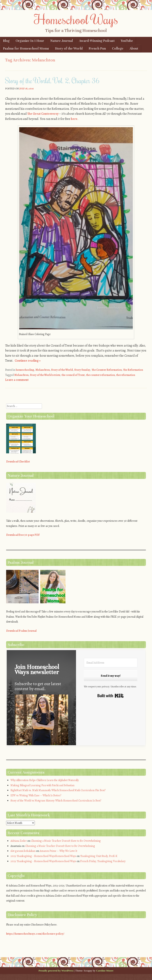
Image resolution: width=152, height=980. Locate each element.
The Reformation (133, 370)
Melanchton (43, 370)
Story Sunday (82, 370)
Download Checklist (18, 462)
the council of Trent (73, 375)
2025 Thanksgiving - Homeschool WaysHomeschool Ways (43, 856)
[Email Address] (111, 663)
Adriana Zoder (19, 841)
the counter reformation (100, 375)
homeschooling (25, 370)
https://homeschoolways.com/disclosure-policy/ (35, 934)
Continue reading (28, 361)
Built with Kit (111, 696)
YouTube (127, 41)
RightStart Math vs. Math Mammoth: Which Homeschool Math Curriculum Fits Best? (58, 790)
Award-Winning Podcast (97, 41)
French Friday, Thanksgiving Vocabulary (103, 861)
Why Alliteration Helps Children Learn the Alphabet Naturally (45, 780)
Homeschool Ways (76, 19)
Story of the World (69, 48)
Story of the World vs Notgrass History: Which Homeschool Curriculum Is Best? (56, 801)
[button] (41, 724)
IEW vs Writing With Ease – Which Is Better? (36, 795)
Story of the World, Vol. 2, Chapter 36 (52, 80)
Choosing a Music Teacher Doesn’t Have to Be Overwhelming (66, 841)
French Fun (97, 48)
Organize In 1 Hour (30, 41)
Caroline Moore (105, 971)
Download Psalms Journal (21, 631)
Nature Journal (62, 41)
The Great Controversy (43, 114)
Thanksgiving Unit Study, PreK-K (99, 856)
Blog (6, 41)
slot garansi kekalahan (23, 851)
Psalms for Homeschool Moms (26, 48)
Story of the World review (45, 375)
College (118, 48)
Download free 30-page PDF (23, 535)
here (74, 119)
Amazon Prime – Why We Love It (58, 851)
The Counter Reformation (107, 370)
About (134, 48)
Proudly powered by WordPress (56, 971)
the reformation (126, 375)
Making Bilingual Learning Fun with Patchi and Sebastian (42, 785)
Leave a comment (17, 380)
